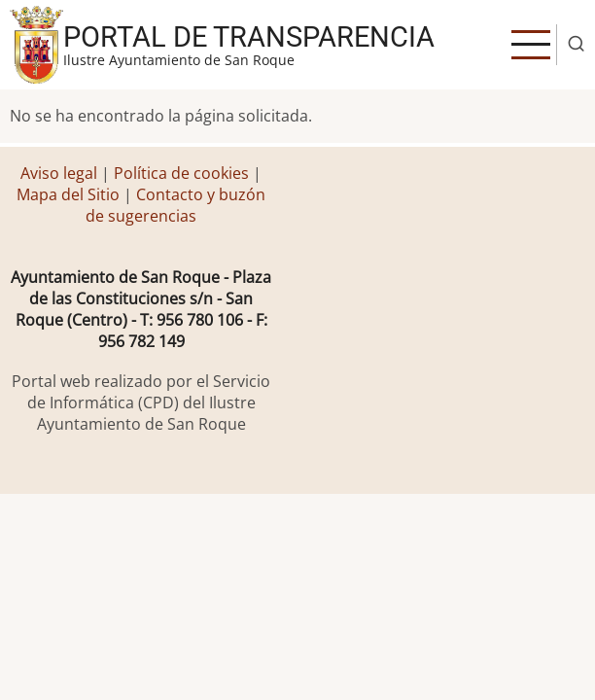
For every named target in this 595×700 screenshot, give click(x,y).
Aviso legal (61, 173)
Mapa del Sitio (68, 194)
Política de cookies (181, 173)
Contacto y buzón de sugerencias (175, 205)
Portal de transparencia (249, 37)
